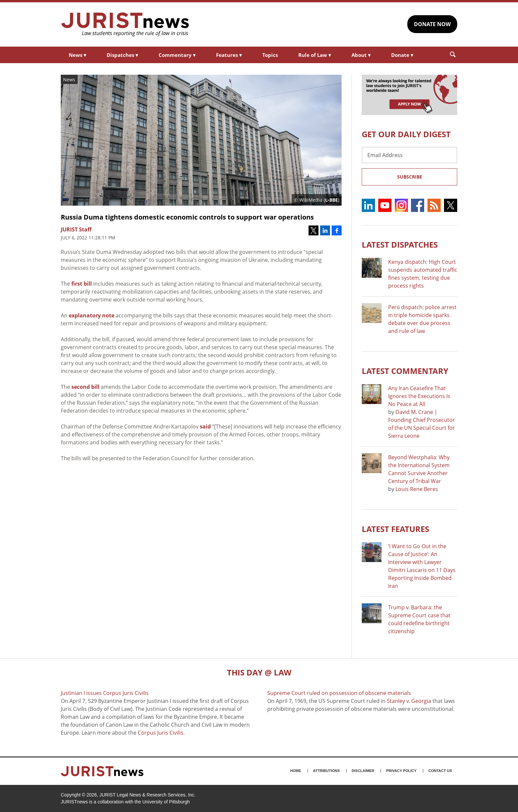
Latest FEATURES (395, 529)
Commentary (177, 55)
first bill (82, 284)
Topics (270, 55)
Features (229, 55)
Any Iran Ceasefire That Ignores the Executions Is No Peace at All (419, 396)
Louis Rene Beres (417, 489)
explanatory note (92, 315)
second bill (85, 387)
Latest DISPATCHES (400, 244)
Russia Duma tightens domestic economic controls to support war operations (187, 217)
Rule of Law (315, 55)
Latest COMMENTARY (405, 371)
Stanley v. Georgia (409, 701)
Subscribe (410, 177)
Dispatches (122, 55)
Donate (402, 55)
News (77, 55)
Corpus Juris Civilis (161, 733)
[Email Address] (409, 155)
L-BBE (332, 200)
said (205, 426)
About (361, 55)
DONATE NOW (432, 24)
